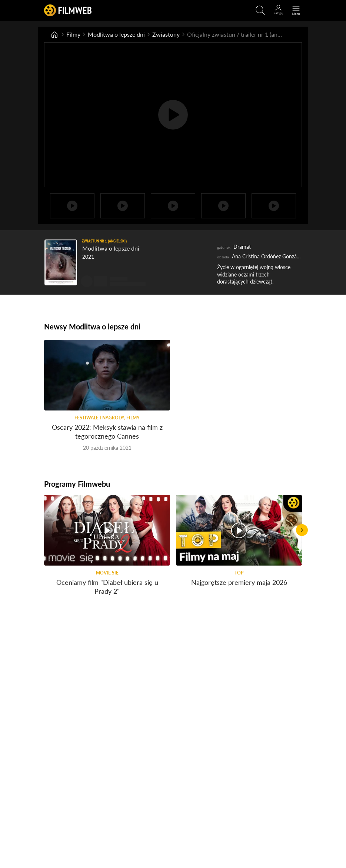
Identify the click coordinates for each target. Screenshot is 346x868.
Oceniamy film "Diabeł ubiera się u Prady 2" (107, 587)
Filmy (73, 34)
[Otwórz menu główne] (296, 10)
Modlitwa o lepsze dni (116, 34)
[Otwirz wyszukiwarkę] (260, 10)
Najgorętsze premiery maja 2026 (239, 582)
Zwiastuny (166, 34)
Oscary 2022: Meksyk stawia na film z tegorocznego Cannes (107, 431)
